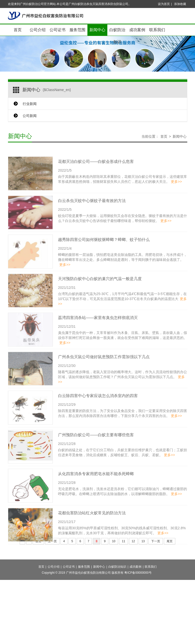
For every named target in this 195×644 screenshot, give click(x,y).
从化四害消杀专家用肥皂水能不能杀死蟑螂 (96, 485)
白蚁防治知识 (117, 32)
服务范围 (77, 30)
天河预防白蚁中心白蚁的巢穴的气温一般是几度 (100, 290)
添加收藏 (180, 4)
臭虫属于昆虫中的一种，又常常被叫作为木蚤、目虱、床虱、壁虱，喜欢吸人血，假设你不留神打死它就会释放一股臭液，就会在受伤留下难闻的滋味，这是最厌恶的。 (123, 349)
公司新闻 (30, 116)
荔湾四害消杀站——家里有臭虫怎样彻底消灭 (98, 329)
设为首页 (164, 4)
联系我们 (157, 30)
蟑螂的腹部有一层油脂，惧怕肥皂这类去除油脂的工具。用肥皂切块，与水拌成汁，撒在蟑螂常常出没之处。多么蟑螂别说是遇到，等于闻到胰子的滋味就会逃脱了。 (123, 271)
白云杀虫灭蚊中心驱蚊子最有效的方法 (92, 212)
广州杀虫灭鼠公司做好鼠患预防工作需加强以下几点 (104, 368)
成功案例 (137, 30)
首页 (18, 30)
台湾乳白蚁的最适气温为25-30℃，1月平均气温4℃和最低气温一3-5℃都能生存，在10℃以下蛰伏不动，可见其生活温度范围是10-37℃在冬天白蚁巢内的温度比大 (122, 310)
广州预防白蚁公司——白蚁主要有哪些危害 (96, 446)
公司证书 (58, 30)
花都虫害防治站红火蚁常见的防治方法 (92, 524)
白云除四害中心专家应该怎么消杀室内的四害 (98, 407)
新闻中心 (97, 30)
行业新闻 (30, 104)
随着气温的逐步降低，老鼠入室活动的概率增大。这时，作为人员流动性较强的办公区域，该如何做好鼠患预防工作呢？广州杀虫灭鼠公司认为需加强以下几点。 (123, 388)
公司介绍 (38, 30)
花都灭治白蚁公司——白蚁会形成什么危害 (96, 173)
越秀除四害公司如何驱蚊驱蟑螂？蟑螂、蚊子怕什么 (104, 251)
